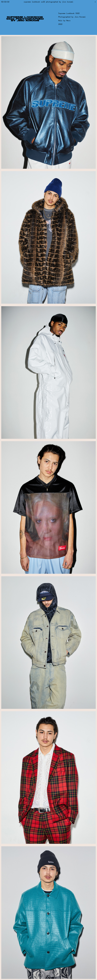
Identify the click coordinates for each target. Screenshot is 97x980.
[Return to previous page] (95, 2)
